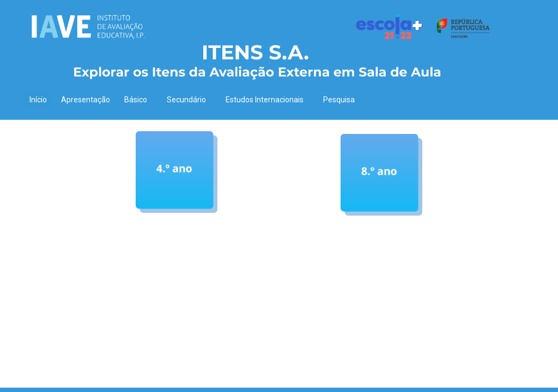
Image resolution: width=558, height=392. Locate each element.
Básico (138, 100)
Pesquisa (339, 100)
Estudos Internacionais (267, 100)
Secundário (189, 100)
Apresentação (86, 100)
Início (38, 100)
